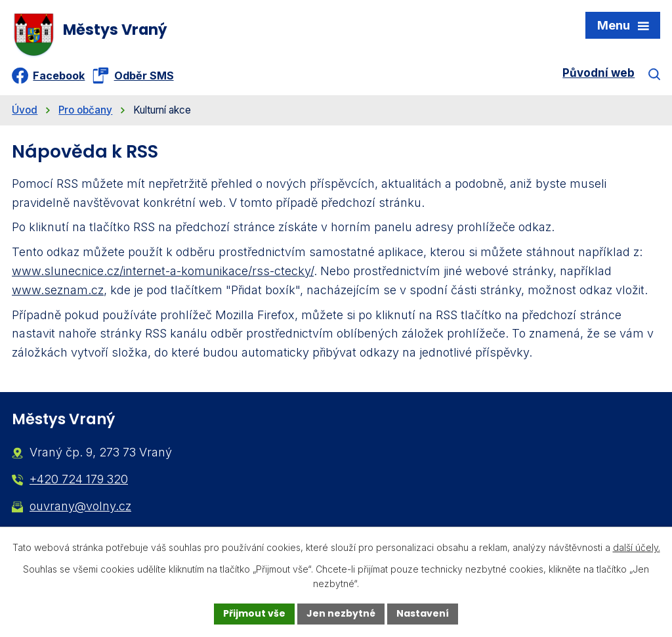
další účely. (637, 547)
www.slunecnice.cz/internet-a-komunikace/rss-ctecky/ (163, 271)
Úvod (25, 110)
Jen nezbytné (341, 613)
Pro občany (85, 110)
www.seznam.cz (58, 290)
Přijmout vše (254, 613)
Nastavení (423, 613)
